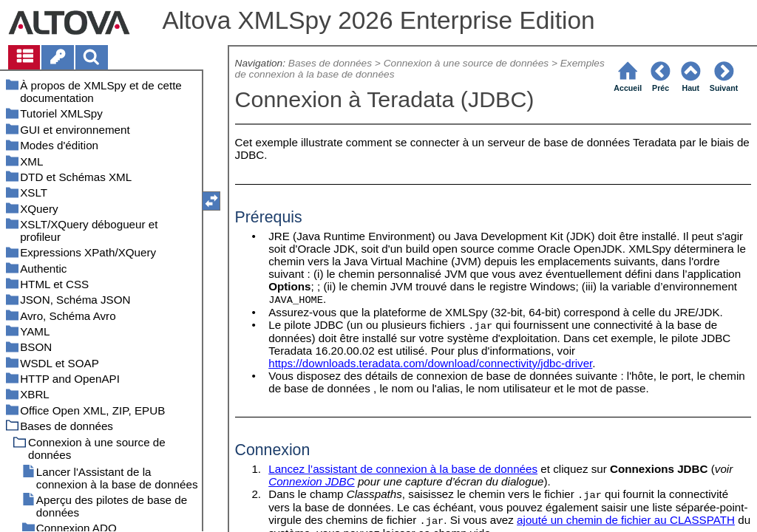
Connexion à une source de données (466, 63)
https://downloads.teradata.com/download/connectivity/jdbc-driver (430, 363)
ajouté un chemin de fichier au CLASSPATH (626, 520)
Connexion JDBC (312, 481)
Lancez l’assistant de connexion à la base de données (403, 469)
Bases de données (330, 63)
